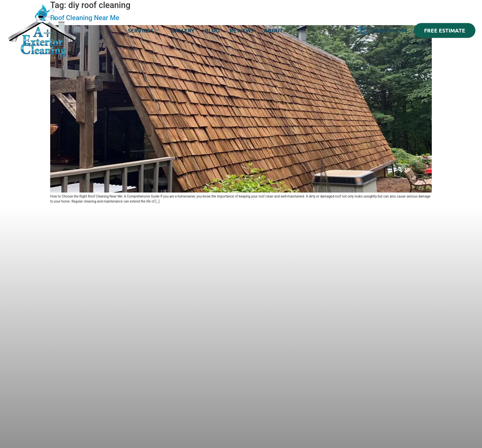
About (273, 30)
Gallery (183, 30)
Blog (212, 30)
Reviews (242, 30)
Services (144, 30)
